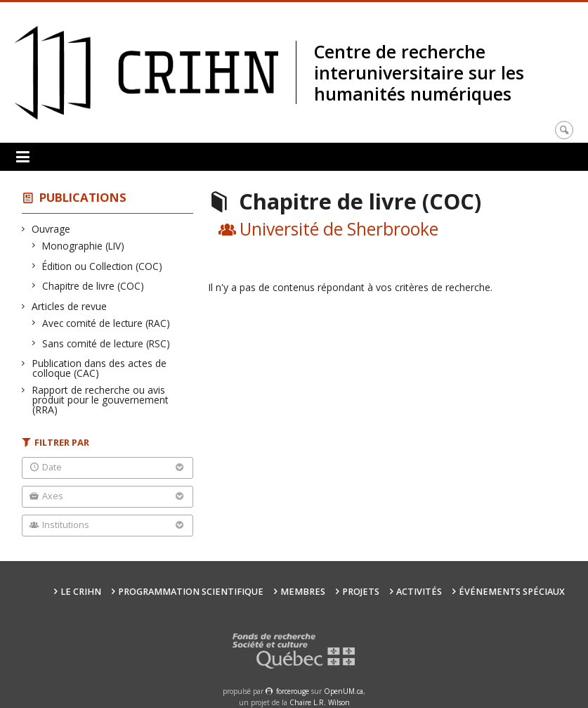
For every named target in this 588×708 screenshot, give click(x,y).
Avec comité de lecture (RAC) (106, 323)
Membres (303, 592)
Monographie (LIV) (84, 246)
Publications (83, 197)
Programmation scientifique (191, 592)
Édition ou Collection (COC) (103, 266)
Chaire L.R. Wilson (320, 702)
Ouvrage (51, 229)
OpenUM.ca (344, 691)
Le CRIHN (81, 592)
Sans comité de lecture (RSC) (106, 343)
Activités (419, 592)
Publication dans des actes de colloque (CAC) (99, 368)
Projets (361, 592)
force (293, 691)
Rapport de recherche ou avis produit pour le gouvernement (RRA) (100, 400)
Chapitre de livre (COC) (93, 286)
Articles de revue (70, 306)
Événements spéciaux (512, 592)
